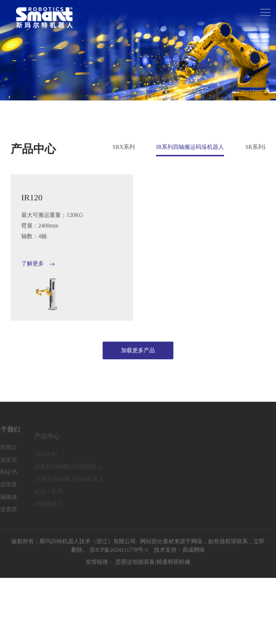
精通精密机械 (173, 563)
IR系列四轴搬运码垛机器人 (190, 147)
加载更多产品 (138, 350)
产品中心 (39, 440)
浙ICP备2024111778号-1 (119, 551)
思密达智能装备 (135, 563)
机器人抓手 (40, 495)
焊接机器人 (40, 507)
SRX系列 (124, 147)
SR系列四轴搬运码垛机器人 (61, 483)
